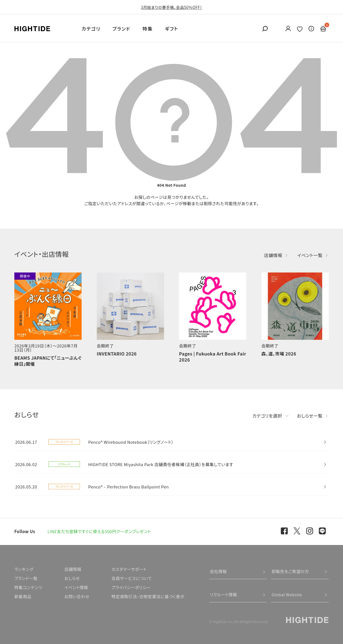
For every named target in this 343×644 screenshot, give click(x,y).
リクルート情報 (223, 594)
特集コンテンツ (28, 587)
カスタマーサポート (129, 569)
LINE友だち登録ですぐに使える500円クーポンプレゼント (99, 531)
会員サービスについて (132, 578)
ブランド (121, 29)
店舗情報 (273, 255)
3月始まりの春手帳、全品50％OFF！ (171, 7)
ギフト (171, 29)
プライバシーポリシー (131, 587)
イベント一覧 (310, 255)
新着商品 (23, 596)
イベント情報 (76, 587)
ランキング (24, 569)
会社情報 (218, 571)
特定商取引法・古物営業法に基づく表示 (148, 596)
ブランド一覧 (26, 578)
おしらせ (72, 578)
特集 (148, 29)
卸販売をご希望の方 (290, 571)
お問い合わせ (77, 596)
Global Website (287, 594)
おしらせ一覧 (310, 416)
